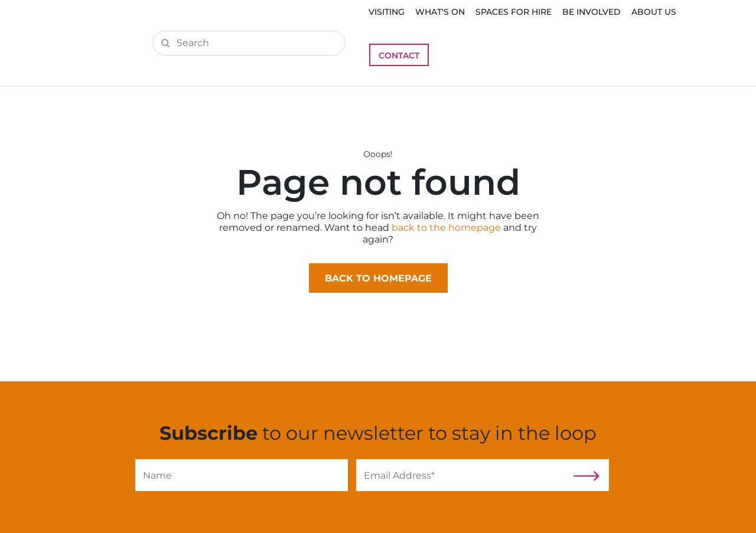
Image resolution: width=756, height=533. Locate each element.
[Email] (462, 475)
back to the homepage (446, 228)
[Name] (242, 475)
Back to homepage (378, 278)
